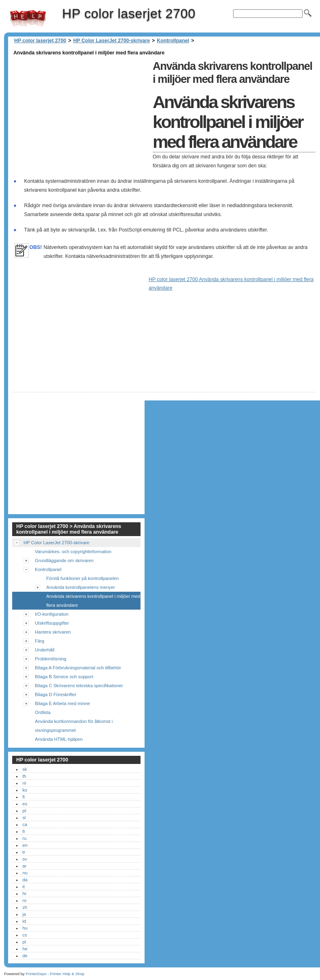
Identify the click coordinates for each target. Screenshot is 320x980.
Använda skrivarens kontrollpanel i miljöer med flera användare (93, 601)
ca (25, 824)
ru (24, 838)
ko (25, 790)
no (25, 873)
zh (25, 907)
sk (25, 769)
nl (24, 783)
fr (24, 831)
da (25, 880)
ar (24, 866)
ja (24, 914)
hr (24, 893)
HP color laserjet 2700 (28, 18)
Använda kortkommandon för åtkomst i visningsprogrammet (74, 726)
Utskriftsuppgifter (52, 623)
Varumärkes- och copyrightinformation (73, 552)
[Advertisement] (80, 115)
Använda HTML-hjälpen (59, 739)
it (24, 887)
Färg (40, 641)
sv (25, 859)
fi (24, 797)
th (24, 776)
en (25, 845)
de (25, 956)
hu (25, 928)
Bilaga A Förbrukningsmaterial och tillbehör (78, 668)
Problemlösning (51, 659)
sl (24, 818)
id (24, 921)
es (25, 804)
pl (24, 942)
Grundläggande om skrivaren (64, 560)
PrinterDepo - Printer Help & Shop (55, 974)
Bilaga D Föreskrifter (56, 694)
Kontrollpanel (173, 41)
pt (24, 811)
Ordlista (43, 712)
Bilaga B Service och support (64, 677)
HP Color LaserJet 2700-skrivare (111, 41)
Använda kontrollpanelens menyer (81, 587)
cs (25, 935)
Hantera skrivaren (53, 632)
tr (24, 852)
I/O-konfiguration (52, 614)
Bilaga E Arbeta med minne (63, 703)
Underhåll (45, 650)
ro (24, 900)
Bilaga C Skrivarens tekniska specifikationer (79, 686)
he (25, 949)
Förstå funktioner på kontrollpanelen (83, 578)
